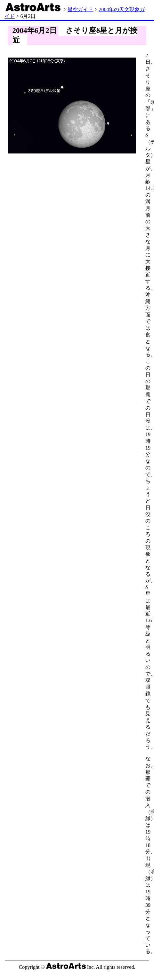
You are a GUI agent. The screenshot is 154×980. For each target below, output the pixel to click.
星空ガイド (80, 9)
